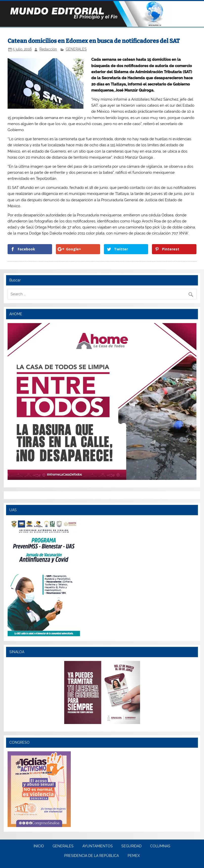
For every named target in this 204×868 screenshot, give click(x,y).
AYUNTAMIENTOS (98, 846)
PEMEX (134, 856)
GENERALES (76, 49)
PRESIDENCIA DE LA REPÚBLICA (92, 856)
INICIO (39, 846)
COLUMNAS (160, 846)
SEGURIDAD (131, 846)
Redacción (48, 49)
